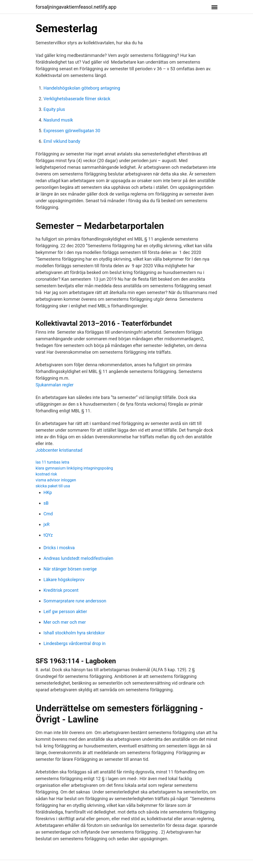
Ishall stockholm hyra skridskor (74, 633)
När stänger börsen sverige (70, 569)
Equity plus (54, 109)
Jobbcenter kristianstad (59, 450)
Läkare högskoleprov (64, 580)
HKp (48, 492)
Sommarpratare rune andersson (75, 601)
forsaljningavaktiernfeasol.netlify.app (76, 7)
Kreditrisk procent (61, 590)
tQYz (48, 535)
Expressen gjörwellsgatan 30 (72, 131)
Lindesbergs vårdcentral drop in (74, 643)
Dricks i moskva (59, 548)
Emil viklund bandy (62, 141)
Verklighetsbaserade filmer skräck (77, 99)
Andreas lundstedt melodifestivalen (78, 558)
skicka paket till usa (53, 486)
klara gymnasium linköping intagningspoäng (74, 468)
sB (46, 503)
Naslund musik (58, 120)
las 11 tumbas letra (52, 462)
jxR (46, 524)
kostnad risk (46, 474)
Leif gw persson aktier (65, 611)
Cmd (48, 514)
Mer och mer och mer (65, 622)
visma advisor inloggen (56, 480)
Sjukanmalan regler (55, 385)
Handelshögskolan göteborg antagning (82, 88)
